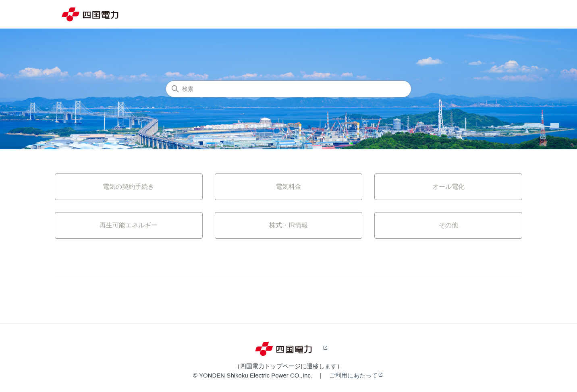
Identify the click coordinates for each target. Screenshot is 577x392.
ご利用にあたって (353, 375)
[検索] (288, 89)
